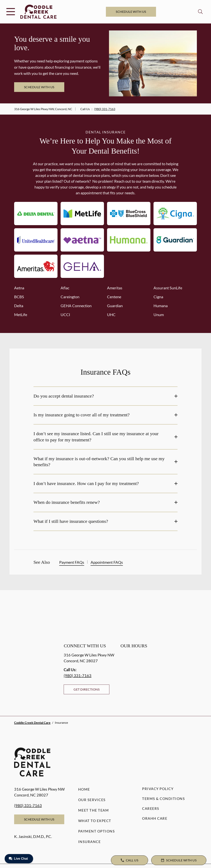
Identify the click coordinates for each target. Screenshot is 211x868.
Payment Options (97, 831)
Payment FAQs (72, 562)
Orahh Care (155, 818)
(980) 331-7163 (105, 109)
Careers (151, 808)
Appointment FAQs (107, 562)
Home (84, 789)
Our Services (92, 800)
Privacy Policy (158, 789)
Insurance (90, 842)
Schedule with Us (131, 12)
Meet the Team (94, 810)
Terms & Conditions (163, 799)
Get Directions (87, 689)
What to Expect (95, 821)
